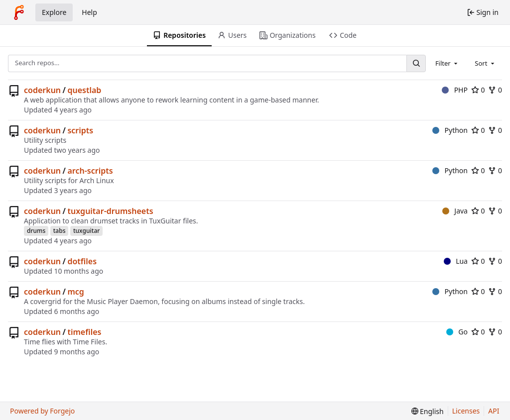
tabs (60, 231)
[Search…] (416, 63)
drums (36, 231)
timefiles (84, 332)
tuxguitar (86, 231)
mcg (75, 292)
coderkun (42, 90)
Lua (456, 261)
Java (455, 211)
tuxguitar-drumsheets (110, 211)
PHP (455, 90)
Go (457, 332)
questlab (84, 90)
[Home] (19, 12)
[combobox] (447, 63)
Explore (54, 12)
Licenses (466, 411)
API (494, 411)
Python (450, 130)
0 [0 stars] (478, 90)
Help (89, 12)
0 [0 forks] (495, 90)
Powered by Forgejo (42, 411)
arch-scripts (90, 171)
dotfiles (82, 261)
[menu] (428, 411)
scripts (80, 130)
